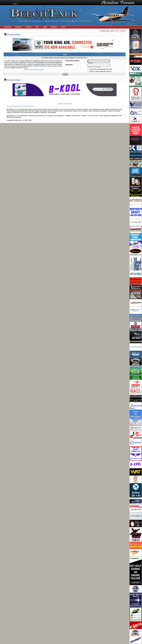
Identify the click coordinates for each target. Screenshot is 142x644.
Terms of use (29, 69)
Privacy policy (39, 69)
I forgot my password (94, 67)
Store (63, 27)
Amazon (18, 27)
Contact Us (31, 106)
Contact (28, 27)
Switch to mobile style (65, 104)
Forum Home (14, 35)
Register (54, 27)
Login (45, 27)
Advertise (8, 27)
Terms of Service (12, 106)
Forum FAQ (22, 106)
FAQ (37, 27)
